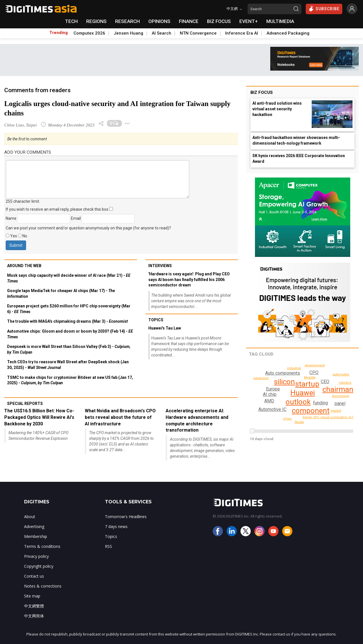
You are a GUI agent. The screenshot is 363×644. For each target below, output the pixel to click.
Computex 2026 (89, 33)
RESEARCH (127, 21)
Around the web (24, 266)
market (336, 411)
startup (307, 384)
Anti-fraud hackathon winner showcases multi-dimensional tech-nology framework (296, 140)
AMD (269, 401)
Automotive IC (272, 409)
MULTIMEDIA (280, 21)
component (311, 411)
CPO (314, 372)
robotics (261, 378)
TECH (71, 21)
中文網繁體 (34, 606)
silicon (284, 382)
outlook (298, 402)
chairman (338, 389)
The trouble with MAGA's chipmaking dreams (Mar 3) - (67, 321)
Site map (32, 596)
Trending (59, 33)
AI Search (162, 33)
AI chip (270, 394)
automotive (313, 423)
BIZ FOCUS (219, 21)
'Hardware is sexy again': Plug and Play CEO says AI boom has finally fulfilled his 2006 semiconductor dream (189, 279)
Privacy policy (36, 556)
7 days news (116, 526)
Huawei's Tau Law (165, 328)
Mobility (310, 378)
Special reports (25, 404)
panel (340, 403)
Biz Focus (262, 92)
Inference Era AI (242, 33)
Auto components (282, 373)
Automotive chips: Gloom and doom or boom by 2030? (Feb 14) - (70, 334)
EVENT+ (249, 21)
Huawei (302, 393)
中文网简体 (34, 616)
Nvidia (299, 422)
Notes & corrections (43, 586)
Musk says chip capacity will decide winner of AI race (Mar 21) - (69, 278)
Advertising (34, 526)
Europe (273, 389)
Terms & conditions (42, 546)
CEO (325, 382)
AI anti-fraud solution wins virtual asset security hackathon (277, 109)
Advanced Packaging (288, 33)
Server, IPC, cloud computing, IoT (331, 417)
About (30, 517)
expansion (342, 374)
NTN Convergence (198, 33)
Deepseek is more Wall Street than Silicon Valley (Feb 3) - (69, 349)
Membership (36, 536)
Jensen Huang (128, 33)
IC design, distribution (295, 368)
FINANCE (189, 21)
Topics (156, 320)
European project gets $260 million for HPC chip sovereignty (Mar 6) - (69, 309)
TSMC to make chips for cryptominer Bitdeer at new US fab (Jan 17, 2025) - (70, 380)
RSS (108, 546)
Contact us (34, 576)
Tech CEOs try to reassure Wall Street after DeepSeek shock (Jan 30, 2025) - (68, 365)
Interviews (160, 266)
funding (320, 403)
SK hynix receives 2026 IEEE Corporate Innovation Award (299, 159)
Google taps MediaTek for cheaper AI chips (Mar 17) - (61, 294)
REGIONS (96, 21)
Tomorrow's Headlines (126, 517)
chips (345, 383)
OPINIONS (159, 21)
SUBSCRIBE (324, 9)
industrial (288, 419)
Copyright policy (39, 566)
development (329, 367)
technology (341, 396)
